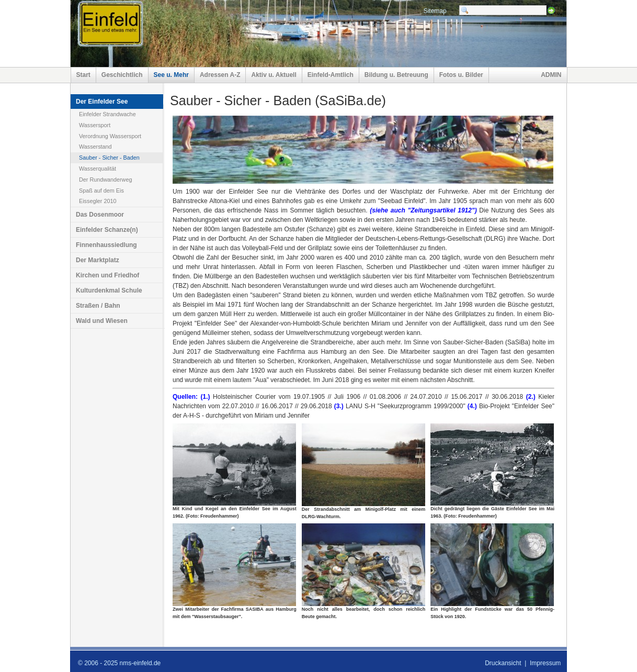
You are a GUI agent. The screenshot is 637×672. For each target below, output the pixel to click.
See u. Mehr (171, 75)
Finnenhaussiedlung (106, 245)
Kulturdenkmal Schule (109, 290)
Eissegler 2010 (98, 201)
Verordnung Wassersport (110, 136)
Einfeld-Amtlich (331, 75)
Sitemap (435, 11)
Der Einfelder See (102, 102)
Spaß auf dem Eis (101, 191)
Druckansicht (503, 663)
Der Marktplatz (98, 260)
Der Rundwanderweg (105, 180)
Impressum (545, 663)
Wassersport (95, 125)
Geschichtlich (122, 75)
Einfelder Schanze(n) (107, 230)
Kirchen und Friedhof (107, 275)
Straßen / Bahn (98, 306)
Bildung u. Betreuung (396, 75)
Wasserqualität (98, 169)
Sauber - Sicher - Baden (109, 158)
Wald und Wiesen (102, 321)
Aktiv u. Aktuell (274, 75)
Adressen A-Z (220, 75)
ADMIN (551, 75)
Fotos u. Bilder (461, 75)
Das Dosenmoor (100, 215)
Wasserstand (95, 147)
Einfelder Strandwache (107, 114)
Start (83, 75)
